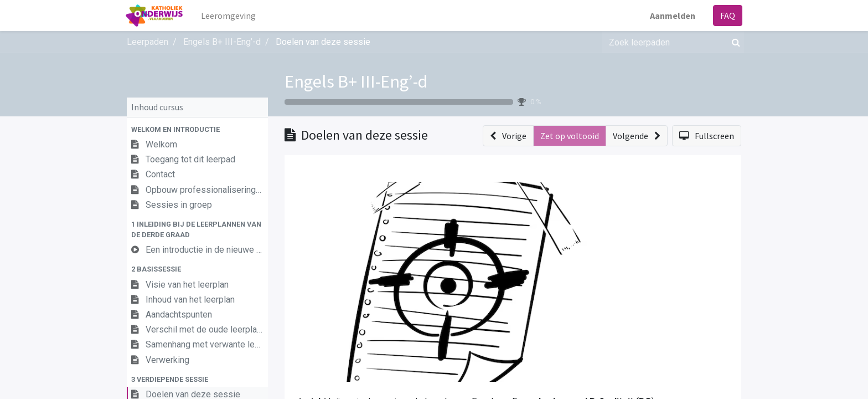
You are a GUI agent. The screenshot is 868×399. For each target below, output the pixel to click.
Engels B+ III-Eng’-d (356, 81)
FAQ (727, 16)
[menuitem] (230, 16)
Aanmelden (671, 16)
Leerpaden (148, 42)
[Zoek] (734, 42)
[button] (197, 129)
